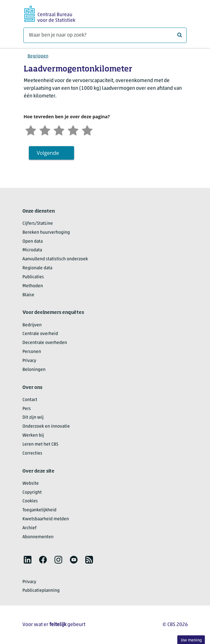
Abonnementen (38, 537)
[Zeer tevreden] (87, 130)
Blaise (28, 295)
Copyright (32, 493)
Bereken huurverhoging (46, 233)
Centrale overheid (40, 334)
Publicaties (33, 277)
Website (31, 484)
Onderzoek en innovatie (46, 427)
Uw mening (191, 640)
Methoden (33, 286)
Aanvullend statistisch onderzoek (55, 259)
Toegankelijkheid (39, 510)
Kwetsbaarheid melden (46, 519)
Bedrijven (32, 325)
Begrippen (38, 56)
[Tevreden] (73, 130)
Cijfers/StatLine (38, 224)
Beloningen (34, 370)
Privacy (29, 361)
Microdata (32, 250)
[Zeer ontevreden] (31, 130)
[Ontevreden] (45, 130)
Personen (32, 352)
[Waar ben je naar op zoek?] (105, 35)
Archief (29, 528)
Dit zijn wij (33, 418)
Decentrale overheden (45, 343)
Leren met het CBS (40, 444)
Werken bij (33, 435)
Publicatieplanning (41, 591)
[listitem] (28, 560)
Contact (30, 400)
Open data (33, 242)
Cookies (30, 501)
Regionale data (37, 268)
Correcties (32, 453)
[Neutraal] (59, 130)
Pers (27, 409)
